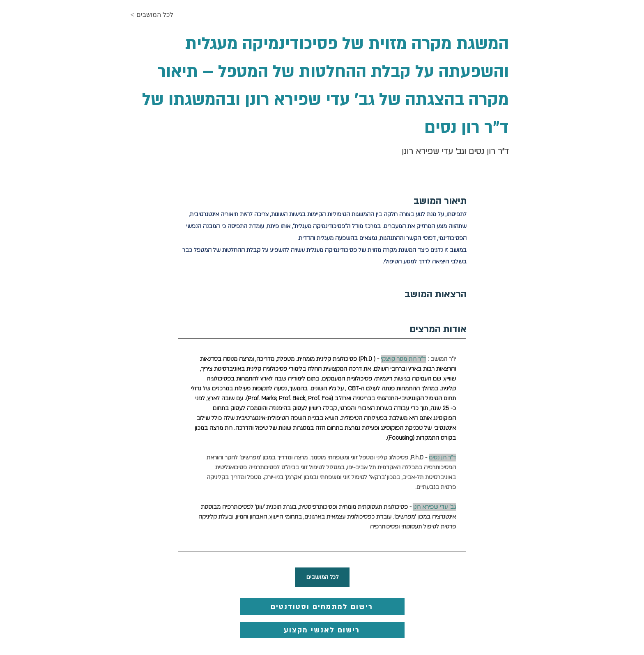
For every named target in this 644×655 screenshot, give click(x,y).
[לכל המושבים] (322, 577)
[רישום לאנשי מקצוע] (322, 630)
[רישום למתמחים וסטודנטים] (322, 607)
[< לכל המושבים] (159, 15)
